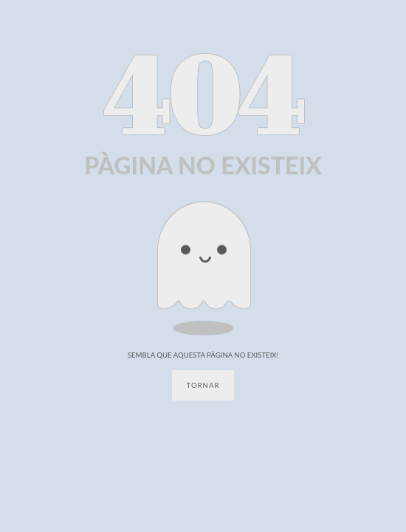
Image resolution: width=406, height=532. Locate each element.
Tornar (203, 385)
